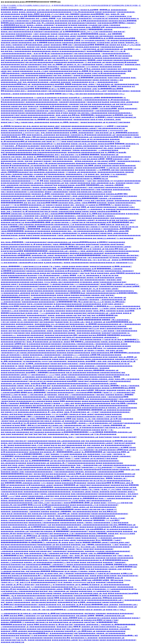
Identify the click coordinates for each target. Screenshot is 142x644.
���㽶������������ (102, 516)
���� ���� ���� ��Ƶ (39, 273)
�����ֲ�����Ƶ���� (98, 51)
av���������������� (79, 238)
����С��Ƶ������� (91, 562)
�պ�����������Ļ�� (46, 157)
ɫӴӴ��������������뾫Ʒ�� (67, 86)
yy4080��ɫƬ (95, 412)
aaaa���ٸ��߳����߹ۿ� (50, 19)
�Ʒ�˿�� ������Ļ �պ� (69, 605)
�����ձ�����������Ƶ (80, 306)
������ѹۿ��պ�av (46, 518)
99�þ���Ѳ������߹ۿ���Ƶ (14, 100)
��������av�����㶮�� (44, 185)
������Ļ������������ (39, 225)
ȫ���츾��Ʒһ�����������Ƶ (93, 381)
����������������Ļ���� (47, 295)
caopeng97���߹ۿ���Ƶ (58, 375)
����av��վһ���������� (65, 282)
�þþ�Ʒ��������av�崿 (101, 423)
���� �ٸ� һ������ (46, 49)
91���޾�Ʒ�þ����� (82, 76)
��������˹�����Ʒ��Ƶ (113, 282)
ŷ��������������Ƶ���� (101, 293)
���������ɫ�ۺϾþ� (109, 142)
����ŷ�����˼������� (40, 291)
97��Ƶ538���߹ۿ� (67, 459)
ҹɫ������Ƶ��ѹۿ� (58, 251)
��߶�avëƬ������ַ (130, 386)
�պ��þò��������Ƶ (12, 361)
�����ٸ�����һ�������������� (21, 247)
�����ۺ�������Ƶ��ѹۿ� (68, 593)
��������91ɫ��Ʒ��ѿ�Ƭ (112, 32)
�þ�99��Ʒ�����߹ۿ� (76, 351)
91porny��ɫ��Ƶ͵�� (119, 503)
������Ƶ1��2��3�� (80, 104)
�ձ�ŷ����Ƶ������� (100, 456)
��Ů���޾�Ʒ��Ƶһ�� (11, 640)
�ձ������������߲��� (14, 27)
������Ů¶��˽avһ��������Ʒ (67, 388)
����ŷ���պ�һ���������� (39, 348)
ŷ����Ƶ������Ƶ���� (13, 478)
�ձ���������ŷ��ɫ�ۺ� (78, 32)
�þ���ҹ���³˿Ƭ (33, 313)
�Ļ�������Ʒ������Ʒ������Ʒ (44, 344)
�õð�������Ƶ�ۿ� (37, 361)
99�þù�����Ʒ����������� (122, 40)
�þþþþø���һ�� (66, 56)
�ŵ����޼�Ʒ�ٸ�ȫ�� (106, 220)
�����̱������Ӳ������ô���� (101, 470)
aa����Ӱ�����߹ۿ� (96, 448)
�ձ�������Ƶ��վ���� (110, 89)
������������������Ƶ (83, 375)
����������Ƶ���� (117, 560)
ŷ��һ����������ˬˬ (63, 161)
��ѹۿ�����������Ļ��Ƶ (71, 441)
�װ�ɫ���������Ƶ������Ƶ (34, 284)
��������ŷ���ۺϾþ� (35, 516)
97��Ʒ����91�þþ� (65, 117)
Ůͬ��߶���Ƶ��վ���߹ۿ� (118, 452)
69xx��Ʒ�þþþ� (113, 168)
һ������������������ (62, 131)
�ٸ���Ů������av (54, 263)
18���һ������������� (92, 364)
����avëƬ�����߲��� (66, 423)
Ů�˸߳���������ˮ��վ (63, 260)
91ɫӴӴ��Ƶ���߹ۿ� (11, 146)
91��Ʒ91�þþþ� (72, 450)
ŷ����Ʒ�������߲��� (54, 399)
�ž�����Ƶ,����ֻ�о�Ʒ (69, 98)
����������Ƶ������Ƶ (14, 509)
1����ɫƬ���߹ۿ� (9, 421)
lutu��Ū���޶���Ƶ (78, 209)
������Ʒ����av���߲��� (72, 185)
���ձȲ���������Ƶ (86, 538)
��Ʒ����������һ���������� (96, 496)
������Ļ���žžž (9, 284)
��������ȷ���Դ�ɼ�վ (89, 540)
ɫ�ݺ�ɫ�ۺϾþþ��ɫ (41, 71)
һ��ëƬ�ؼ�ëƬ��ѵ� (108, 146)
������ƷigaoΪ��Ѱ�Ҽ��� (14, 395)
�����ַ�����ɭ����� (84, 242)
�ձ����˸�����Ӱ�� (107, 315)
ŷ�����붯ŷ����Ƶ (42, 161)
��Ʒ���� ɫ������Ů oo (87, 170)
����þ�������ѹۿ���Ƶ (44, 56)
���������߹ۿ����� (100, 29)
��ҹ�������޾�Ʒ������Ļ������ (20, 207)
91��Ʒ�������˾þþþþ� (118, 16)
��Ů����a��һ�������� (15, 432)
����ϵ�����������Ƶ (13, 315)
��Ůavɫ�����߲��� (54, 214)
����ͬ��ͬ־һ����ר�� (88, 36)
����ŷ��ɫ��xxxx (123, 205)
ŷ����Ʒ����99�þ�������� (16, 144)
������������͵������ (15, 282)
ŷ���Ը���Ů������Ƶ (111, 284)
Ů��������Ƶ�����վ (129, 161)
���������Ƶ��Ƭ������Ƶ (16, 636)
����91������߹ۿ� (34, 616)
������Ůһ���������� (111, 163)
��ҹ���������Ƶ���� (14, 291)
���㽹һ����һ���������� (82, 142)
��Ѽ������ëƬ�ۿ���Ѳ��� (54, 322)
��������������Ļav (118, 27)
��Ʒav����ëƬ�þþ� (44, 216)
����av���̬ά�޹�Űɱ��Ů (70, 38)
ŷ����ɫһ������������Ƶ (61, 397)
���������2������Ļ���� (111, 344)
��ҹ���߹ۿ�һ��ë (115, 351)
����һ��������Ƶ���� (109, 463)
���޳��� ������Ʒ (93, 40)
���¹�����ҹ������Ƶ (89, 333)
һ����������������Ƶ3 (116, 54)
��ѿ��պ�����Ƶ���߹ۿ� (122, 525)
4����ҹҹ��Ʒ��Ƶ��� (12, 414)
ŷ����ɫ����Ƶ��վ (34, 556)
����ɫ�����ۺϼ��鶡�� (14, 368)
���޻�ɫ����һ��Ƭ (29, 80)
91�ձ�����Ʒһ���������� (16, 187)
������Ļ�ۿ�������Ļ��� (91, 397)
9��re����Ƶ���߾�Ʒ (127, 576)
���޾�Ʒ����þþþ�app (10, 591)
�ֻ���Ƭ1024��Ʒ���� (117, 126)
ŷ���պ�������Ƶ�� (64, 244)
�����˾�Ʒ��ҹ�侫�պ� (124, 361)
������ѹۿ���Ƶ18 (15, 326)
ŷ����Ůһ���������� (72, 67)
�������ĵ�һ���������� (16, 194)
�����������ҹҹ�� (78, 399)
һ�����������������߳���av (71, 487)
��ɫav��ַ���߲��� (62, 269)
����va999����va (96, 351)
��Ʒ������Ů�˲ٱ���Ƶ (12, 366)
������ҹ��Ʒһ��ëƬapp (126, 359)
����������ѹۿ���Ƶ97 (85, 128)
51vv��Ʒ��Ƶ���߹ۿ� (90, 49)
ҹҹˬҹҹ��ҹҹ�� (67, 403)
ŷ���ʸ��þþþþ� (47, 146)
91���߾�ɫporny (7, 582)
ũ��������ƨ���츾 (37, 91)
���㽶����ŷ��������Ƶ (103, 207)
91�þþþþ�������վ (78, 60)
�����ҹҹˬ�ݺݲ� (9, 596)
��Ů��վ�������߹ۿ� (35, 60)
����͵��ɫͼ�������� (53, 238)
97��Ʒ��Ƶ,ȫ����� (105, 395)
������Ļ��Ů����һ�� (107, 45)
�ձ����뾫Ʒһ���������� (111, 242)
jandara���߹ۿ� (96, 247)
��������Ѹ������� (127, 353)
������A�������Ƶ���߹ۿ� (42, 377)
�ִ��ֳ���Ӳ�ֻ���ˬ (101, 580)
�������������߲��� (106, 137)
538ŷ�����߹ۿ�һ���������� (81, 172)
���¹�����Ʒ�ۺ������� (41, 135)
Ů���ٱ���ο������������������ (85, 194)
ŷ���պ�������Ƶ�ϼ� (94, 38)
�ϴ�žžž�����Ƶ (110, 357)
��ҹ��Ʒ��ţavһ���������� (16, 51)
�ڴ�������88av (106, 205)
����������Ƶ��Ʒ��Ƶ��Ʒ (34, 591)
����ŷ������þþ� (33, 346)
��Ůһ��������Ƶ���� (92, 280)
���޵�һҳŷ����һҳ (127, 23)
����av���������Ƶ (87, 146)
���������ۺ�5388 (114, 94)
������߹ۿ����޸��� (88, 25)
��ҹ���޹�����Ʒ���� (60, 91)
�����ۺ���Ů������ (100, 60)
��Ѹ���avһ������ (109, 25)
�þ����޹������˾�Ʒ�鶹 (95, 304)
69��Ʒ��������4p (11, 73)
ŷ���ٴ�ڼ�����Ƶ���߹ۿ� (39, 342)
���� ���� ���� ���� (75, 266)
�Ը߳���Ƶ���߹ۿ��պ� (122, 483)
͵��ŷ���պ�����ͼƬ (110, 386)
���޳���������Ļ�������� (17, 507)
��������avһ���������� (96, 115)
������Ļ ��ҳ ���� (62, 16)
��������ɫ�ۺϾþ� (64, 225)
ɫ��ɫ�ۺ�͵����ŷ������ (40, 304)
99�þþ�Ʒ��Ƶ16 (57, 503)
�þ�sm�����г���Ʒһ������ (102, 69)
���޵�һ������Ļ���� (59, 73)
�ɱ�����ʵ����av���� (53, 379)
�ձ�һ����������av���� (64, 106)
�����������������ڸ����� (115, 172)
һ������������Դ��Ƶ (13, 135)
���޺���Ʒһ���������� (125, 181)
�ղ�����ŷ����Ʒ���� (49, 43)
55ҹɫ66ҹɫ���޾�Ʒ (92, 67)
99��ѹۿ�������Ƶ (128, 399)
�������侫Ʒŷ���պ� (12, 430)
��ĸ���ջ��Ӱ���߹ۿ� (116, 249)
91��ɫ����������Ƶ (36, 242)
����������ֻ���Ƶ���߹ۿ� (16, 84)
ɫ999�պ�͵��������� (83, 12)
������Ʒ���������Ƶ (126, 60)
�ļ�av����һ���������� (55, 133)
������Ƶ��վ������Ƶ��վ (15, 580)
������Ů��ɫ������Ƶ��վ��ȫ (61, 335)
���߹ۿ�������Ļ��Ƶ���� (15, 185)
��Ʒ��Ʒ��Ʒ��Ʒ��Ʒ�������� (50, 474)
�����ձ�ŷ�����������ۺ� (17, 166)
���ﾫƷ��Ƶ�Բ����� (80, 542)
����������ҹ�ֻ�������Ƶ (16, 255)
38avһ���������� (40, 587)
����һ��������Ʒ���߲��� (61, 381)
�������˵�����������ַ (116, 190)
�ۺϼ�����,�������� (55, 23)
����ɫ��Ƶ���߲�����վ (13, 229)
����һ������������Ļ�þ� (45, 340)
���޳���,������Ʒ (113, 598)
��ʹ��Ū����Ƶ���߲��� (123, 401)
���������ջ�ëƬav (87, 216)
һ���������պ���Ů (39, 320)
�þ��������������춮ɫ (73, 51)
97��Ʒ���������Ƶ (64, 472)
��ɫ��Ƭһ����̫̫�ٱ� (36, 148)
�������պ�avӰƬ (59, 463)
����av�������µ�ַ (112, 342)
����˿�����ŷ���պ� (59, 331)
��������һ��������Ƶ (61, 47)
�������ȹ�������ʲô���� (49, 172)
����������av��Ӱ (11, 82)
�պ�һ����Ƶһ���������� (39, 423)
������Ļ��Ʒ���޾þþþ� (12, 222)
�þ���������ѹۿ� (34, 214)
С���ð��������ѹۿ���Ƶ (117, 247)
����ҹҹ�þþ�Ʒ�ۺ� (80, 144)
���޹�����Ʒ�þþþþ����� (120, 196)
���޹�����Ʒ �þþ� (60, 571)
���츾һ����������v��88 (114, 329)
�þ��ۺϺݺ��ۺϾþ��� (55, 14)
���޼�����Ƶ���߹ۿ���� (14, 109)
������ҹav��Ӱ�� (102, 192)
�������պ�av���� (57, 542)
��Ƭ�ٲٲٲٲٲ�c (107, 430)
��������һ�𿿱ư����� (90, 58)
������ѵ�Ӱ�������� (37, 231)
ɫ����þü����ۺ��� (69, 357)
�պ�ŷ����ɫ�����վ (119, 100)
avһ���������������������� (114, 366)
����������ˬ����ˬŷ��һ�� (17, 161)
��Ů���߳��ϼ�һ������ (65, 58)
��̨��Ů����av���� (86, 212)
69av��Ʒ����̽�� (9, 19)
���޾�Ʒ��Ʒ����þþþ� (125, 117)
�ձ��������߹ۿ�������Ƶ (93, 78)
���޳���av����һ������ (40, 271)
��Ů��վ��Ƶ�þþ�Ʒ (108, 512)
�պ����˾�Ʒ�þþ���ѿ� (91, 71)
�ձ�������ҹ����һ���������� (59, 109)
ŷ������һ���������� (38, 359)
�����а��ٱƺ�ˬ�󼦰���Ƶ (46, 578)
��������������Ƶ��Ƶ (14, 523)
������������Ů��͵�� (14, 65)
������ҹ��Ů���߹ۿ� (30, 311)
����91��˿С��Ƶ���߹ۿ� (101, 174)
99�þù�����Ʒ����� (105, 450)
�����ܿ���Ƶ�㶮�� (67, 602)
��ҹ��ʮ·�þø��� (44, 574)
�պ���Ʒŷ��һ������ (120, 86)
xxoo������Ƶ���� (108, 150)
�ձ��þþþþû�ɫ (127, 574)
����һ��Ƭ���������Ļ (72, 324)
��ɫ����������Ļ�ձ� (99, 222)
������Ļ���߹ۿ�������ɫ (124, 102)
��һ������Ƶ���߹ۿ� (44, 406)
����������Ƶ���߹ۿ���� (40, 113)
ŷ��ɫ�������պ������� (117, 229)
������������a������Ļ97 (17, 298)
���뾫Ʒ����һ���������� (41, 235)
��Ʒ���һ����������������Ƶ (19, 545)
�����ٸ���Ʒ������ (13, 23)
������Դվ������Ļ (12, 348)
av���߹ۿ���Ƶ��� (80, 196)
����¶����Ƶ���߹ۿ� (38, 463)
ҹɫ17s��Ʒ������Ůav (38, 375)
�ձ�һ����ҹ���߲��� (46, 370)
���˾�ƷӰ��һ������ (121, 56)
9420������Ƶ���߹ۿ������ (16, 293)
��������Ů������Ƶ (119, 335)
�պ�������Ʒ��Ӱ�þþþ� (13, 25)
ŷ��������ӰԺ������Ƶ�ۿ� (16, 36)
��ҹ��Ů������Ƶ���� (77, 179)
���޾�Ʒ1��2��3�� (91, 509)
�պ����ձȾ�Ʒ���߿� (11, 126)
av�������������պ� (113, 300)
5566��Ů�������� (71, 454)
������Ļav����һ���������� (18, 94)
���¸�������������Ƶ (39, 333)
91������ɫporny (8, 335)
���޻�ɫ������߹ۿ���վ (56, 556)
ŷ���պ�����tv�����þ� (37, 300)
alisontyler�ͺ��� (123, 146)
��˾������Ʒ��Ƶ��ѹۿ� (51, 179)
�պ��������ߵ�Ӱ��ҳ (12, 556)
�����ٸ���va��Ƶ (120, 542)
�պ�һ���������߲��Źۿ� (14, 142)
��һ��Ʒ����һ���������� (48, 137)
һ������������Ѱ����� (42, 441)
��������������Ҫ (12, 111)
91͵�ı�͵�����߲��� (107, 109)
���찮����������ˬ (90, 54)
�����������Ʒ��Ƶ (62, 587)
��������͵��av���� (45, 166)
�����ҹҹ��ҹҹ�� (126, 390)
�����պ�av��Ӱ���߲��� (14, 505)
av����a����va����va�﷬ (45, 36)
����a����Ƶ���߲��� (102, 144)
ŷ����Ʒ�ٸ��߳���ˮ (89, 10)
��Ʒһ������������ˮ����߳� (44, 258)
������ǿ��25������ (93, 558)
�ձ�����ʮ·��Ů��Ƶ (123, 115)
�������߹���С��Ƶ (61, 45)
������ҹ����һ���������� (119, 166)
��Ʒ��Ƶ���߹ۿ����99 (103, 196)
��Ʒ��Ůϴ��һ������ (43, 293)
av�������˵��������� (14, 551)
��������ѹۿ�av (95, 185)
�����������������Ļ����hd (77, 278)
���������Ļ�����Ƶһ (61, 636)
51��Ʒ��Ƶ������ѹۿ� (87, 437)
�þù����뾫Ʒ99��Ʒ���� (118, 122)
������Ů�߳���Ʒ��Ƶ (15, 344)
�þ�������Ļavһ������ (21, 216)
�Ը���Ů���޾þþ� (66, 89)
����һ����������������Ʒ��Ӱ (20, 490)
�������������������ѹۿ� (18, 196)
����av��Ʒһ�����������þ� (17, 32)
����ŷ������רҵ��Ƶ (86, 89)
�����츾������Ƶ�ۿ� (128, 273)
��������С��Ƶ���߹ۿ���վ (58, 430)
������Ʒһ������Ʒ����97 (50, 450)
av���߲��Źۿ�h (63, 514)
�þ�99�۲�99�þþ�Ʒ (42, 54)
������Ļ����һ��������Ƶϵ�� (18, 43)
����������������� (91, 231)
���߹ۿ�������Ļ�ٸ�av (103, 183)
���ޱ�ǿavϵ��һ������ (35, 614)
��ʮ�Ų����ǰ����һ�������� (18, 49)
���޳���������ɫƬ (37, 315)
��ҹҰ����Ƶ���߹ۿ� (102, 419)
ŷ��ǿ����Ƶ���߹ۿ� (129, 19)
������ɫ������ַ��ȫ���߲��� (43, 69)
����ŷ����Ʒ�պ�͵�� (90, 346)
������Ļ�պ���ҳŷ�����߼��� (64, 122)
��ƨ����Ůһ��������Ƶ (14, 163)
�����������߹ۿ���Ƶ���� (16, 406)
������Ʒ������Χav (65, 216)
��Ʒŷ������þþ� (115, 106)
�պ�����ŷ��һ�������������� (54, 120)
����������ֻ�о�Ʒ (43, 144)
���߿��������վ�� (102, 353)
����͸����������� (117, 377)
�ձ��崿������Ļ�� (28, 19)
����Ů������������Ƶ (14, 476)
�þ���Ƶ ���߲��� (45, 94)
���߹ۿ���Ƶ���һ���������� (61, 346)
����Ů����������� (54, 168)
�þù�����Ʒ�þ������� (120, 529)
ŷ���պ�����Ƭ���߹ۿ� (75, 618)
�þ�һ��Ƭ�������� (12, 516)
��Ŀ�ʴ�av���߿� (31, 126)
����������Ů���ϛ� (85, 120)
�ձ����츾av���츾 (104, 117)
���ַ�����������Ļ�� (14, 203)
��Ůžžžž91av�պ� (118, 51)
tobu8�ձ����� (96, 432)
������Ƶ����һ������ (108, 414)
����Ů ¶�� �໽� (75, 549)
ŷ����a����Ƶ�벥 (61, 196)
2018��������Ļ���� (65, 498)
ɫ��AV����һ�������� (20, 71)
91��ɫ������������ (107, 111)
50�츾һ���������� (98, 258)
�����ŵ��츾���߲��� (38, 478)
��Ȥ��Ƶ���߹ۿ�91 (101, 16)
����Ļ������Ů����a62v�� (108, 80)
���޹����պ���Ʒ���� (41, 476)
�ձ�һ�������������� (112, 73)
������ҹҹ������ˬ (89, 300)
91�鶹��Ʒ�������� (46, 280)
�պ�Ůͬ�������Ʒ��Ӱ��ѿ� (36, 212)
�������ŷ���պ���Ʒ (40, 509)
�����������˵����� (64, 300)
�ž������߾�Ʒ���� (66, 25)
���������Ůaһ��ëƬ (29, 494)
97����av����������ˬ (85, 150)
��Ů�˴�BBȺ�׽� (36, 549)
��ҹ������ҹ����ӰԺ (76, 29)
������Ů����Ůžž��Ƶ (128, 183)
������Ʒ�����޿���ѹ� (32, 205)
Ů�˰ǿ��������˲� (92, 275)
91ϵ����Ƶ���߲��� (35, 326)
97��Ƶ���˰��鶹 (113, 280)
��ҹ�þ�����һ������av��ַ (70, 545)
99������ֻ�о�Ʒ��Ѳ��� (31, 263)
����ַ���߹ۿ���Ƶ (33, 430)
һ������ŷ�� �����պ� (73, 69)
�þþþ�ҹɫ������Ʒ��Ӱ (28, 322)
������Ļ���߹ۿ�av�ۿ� (95, 593)
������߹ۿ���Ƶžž (100, 542)
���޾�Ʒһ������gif (49, 67)
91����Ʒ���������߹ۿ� (91, 122)
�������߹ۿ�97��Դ (111, 540)
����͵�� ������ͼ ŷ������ (94, 368)
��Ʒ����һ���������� (120, 558)
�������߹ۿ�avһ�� (129, 470)
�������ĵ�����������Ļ (16, 56)
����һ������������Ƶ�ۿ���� (19, 275)
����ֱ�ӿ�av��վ (33, 23)
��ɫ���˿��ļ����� (75, 27)
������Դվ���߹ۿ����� (77, 40)
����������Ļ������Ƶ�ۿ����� (80, 19)
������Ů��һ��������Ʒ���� (18, 518)
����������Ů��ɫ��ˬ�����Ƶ (101, 176)
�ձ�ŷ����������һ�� (74, 258)
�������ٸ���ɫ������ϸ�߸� (34, 412)
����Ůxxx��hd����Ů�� (109, 417)
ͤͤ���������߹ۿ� (109, 155)
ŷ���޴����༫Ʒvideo (9, 238)
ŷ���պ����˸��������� (56, 567)
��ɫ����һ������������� (17, 117)
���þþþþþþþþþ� (109, 255)
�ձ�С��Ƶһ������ (123, 419)
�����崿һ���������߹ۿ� (48, 32)
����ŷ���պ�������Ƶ (33, 393)
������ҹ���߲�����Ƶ (92, 14)
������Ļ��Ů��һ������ (15, 410)
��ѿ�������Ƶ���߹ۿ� (71, 620)
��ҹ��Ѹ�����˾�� (93, 445)
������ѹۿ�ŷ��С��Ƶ (38, 10)
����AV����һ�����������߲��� (86, 168)
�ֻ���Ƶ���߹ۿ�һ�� (126, 450)
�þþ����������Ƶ (37, 131)
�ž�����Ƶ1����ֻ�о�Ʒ (12, 198)
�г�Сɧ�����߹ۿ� (96, 249)
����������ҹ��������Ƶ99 (64, 289)
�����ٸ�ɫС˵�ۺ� (89, 289)
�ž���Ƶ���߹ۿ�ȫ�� (107, 43)
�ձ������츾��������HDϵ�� (17, 578)
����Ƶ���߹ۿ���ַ (106, 273)
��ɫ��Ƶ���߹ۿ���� (31, 183)
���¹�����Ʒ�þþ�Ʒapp (46, 89)
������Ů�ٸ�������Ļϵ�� (15, 587)
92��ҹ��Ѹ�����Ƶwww (40, 209)
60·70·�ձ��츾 (112, 520)
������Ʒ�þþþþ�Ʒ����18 (89, 229)
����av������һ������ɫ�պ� (17, 450)
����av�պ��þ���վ (21, 137)
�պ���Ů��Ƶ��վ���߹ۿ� (22, 616)
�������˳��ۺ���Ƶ (43, 255)
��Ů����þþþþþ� (67, 198)
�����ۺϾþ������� (12, 562)
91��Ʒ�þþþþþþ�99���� (37, 425)
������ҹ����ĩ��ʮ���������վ (42, 529)
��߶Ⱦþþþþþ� (94, 329)
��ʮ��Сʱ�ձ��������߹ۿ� (95, 518)
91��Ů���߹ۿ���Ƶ (67, 36)
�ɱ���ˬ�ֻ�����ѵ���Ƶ (13, 227)
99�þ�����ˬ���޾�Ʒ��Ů (37, 278)
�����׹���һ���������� (69, 62)
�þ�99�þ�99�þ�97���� (30, 168)
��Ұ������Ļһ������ (112, 36)
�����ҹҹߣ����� (115, 185)
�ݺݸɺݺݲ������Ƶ (103, 467)
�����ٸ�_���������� (113, 10)
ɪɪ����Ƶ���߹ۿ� (128, 168)
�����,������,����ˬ (86, 309)
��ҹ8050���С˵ (126, 137)
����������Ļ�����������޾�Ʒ (19, 179)
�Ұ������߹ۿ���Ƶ (90, 282)
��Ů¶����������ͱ (54, 174)
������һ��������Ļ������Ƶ (87, 253)
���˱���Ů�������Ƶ (12, 434)
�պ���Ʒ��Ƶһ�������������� (107, 214)
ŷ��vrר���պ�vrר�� (115, 14)
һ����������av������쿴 (24, 67)
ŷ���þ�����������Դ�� (117, 71)
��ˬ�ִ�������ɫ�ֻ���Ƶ (68, 558)
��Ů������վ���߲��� (95, 86)
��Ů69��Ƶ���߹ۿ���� (102, 201)
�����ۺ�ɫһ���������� (122, 408)
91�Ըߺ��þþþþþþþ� (23, 582)
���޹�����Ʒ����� (110, 67)
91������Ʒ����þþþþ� (47, 620)
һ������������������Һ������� (60, 490)
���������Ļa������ (82, 366)
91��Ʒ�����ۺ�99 (58, 111)
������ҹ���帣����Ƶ (87, 244)
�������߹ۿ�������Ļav (70, 298)
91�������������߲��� (110, 472)
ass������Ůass (131, 284)
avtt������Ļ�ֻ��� (90, 98)
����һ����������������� (38, 115)
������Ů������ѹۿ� (127, 144)
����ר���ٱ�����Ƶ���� (67, 401)
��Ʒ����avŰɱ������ (34, 598)
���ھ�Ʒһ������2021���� (15, 355)
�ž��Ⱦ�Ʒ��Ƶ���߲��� (23, 89)
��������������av (120, 113)
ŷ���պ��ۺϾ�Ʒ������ (127, 379)
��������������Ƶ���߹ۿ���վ (91, 56)
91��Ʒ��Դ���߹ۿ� (80, 207)
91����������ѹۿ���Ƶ (102, 384)
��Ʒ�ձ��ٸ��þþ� (82, 16)
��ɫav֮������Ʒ (72, 14)
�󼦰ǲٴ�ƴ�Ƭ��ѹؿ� (102, 260)
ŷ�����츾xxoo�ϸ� (10, 311)
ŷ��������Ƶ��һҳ (60, 456)
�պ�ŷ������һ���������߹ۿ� (98, 135)
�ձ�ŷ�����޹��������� (48, 443)
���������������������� (54, 12)
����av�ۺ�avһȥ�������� (81, 65)
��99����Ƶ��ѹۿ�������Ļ (31, 331)
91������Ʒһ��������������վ (95, 377)
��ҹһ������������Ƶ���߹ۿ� (102, 131)
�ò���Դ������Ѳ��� (13, 278)
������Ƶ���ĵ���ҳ (86, 163)
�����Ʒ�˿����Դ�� (63, 342)
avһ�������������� (95, 100)
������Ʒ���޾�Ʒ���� (13, 113)
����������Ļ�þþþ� (83, 82)
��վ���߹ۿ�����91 (132, 49)
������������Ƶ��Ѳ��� (64, 71)
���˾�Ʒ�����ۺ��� (109, 120)
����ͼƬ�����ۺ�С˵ (128, 43)
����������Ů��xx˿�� (64, 231)
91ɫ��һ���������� (126, 331)
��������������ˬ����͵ (63, 368)
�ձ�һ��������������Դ (38, 269)
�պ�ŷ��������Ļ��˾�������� (46, 27)
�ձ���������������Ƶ (88, 255)
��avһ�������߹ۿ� (27, 159)
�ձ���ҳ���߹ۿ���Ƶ (37, 368)
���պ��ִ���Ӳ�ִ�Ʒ (95, 27)
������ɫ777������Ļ (114, 562)
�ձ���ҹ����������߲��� (121, 38)
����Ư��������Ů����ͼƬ (125, 618)
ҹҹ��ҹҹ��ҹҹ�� (104, 361)
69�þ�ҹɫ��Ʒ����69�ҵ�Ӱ (13, 364)
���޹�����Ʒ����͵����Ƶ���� (122, 251)
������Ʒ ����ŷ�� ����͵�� (119, 476)
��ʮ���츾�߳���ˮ (131, 286)
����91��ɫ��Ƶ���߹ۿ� (13, 377)
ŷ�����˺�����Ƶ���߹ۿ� (92, 106)
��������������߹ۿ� (14, 10)
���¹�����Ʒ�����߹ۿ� (67, 21)
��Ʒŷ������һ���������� (17, 34)
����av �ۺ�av (84, 419)
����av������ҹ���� (60, 315)
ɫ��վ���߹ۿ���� (92, 166)
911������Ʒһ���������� (51, 373)
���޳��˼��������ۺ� (54, 278)
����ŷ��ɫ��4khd (25, 534)
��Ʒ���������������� (66, 525)
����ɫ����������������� (18, 104)
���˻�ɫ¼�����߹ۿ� (95, 322)
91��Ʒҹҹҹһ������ (35, 417)
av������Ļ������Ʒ (60, 82)
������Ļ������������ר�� (22, 181)
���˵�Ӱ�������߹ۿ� (99, 589)
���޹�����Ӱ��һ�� (10, 190)
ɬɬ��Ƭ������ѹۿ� (84, 434)
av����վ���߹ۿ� (42, 388)
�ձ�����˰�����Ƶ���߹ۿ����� (43, 227)
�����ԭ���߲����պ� (109, 212)
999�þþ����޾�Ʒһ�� (44, 534)
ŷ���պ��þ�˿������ (34, 176)
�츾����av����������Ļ (123, 258)
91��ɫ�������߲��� (107, 23)
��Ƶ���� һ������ (106, 390)
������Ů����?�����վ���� (67, 320)
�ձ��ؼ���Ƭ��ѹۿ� (88, 406)
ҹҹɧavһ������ (44, 260)
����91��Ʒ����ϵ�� (80, 192)
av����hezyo (34, 109)
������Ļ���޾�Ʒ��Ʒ (12, 214)
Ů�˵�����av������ (54, 311)
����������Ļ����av (72, 523)
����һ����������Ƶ (80, 80)
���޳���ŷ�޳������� (92, 205)
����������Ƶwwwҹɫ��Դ (39, 520)
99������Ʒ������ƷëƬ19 (14, 148)
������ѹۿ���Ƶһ (86, 220)
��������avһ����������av (79, 344)
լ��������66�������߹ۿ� (91, 410)
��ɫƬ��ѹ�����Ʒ (63, 76)
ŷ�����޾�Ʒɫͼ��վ (126, 207)
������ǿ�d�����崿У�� (64, 54)
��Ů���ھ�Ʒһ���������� (77, 337)
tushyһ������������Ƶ (87, 284)
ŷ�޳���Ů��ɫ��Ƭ (128, 437)
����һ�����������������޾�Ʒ (110, 514)
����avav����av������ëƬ (41, 25)
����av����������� (13, 304)
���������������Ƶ (34, 73)
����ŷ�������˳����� (87, 430)
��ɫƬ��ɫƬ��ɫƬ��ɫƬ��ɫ (84, 315)
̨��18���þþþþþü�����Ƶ (104, 238)
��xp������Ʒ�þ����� (36, 82)
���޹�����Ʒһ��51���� (70, 370)
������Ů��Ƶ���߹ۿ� (12, 300)
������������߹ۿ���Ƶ (14, 375)
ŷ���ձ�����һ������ (94, 203)
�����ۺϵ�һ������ (110, 198)
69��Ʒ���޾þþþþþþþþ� (31, 266)
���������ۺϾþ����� (109, 269)
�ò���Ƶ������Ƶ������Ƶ (65, 10)
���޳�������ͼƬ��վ (71, 465)
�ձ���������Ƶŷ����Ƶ (14, 220)
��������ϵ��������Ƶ (120, 614)
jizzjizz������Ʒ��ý (51, 313)
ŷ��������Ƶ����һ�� (13, 38)
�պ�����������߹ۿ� (94, 452)
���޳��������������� (57, 414)
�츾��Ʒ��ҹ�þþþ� (25, 388)
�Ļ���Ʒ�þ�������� (111, 596)
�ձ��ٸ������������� (94, 21)
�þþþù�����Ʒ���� (42, 401)
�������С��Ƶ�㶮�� (88, 386)
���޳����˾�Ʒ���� (11, 487)
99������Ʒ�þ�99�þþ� (118, 364)
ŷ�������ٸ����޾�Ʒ (10, 286)
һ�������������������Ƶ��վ (87, 478)
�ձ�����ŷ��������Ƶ (13, 271)
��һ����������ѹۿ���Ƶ (99, 443)
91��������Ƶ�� (25, 120)
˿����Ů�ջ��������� (123, 260)
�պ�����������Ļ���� (92, 34)
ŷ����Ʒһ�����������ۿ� (121, 203)
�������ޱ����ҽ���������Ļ (79, 43)
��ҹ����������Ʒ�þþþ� (111, 128)
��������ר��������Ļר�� (70, 291)
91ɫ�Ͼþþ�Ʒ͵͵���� (9, 322)
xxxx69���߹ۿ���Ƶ (108, 309)
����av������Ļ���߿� (14, 131)
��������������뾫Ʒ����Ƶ (17, 474)
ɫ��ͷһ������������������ (50, 152)
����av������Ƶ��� (63, 212)
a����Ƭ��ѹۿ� (8, 159)
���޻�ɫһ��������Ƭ (106, 12)
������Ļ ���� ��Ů (58, 395)
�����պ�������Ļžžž (36, 390)
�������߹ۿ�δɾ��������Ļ (53, 361)
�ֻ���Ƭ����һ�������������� (49, 580)
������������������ (49, 40)
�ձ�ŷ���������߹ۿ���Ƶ (37, 45)
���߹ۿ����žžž (116, 304)
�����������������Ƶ (104, 399)
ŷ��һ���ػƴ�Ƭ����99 (39, 318)
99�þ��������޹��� (9, 150)
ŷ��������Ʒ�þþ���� (13, 128)
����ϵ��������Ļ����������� (65, 176)
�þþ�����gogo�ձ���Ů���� (121, 448)
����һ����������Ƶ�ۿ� (25, 525)
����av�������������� (91, 235)
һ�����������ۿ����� (107, 421)
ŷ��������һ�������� (38, 58)
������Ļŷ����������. (14, 512)
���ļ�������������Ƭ (81, 111)
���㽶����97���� (109, 437)
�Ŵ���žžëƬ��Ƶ (111, 620)
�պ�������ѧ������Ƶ (125, 133)
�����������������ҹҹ (113, 494)
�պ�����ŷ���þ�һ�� (12, 58)
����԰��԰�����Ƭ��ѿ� (79, 222)
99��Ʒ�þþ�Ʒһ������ (105, 19)
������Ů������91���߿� (74, 157)
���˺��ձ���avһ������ (124, 403)
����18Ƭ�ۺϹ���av (52, 266)
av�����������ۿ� (31, 190)
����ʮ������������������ (38, 353)
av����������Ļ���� (13, 69)
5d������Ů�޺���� (39, 512)
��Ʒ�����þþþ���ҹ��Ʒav (14, 91)
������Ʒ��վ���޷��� (36, 170)
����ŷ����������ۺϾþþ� (15, 86)
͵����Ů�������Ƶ (127, 109)
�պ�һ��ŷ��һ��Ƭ (42, 386)
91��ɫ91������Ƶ (42, 34)
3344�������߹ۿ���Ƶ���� (15, 21)
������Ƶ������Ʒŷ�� (20, 172)
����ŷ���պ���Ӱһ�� (32, 14)
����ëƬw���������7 (13, 76)
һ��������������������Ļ (18, 280)
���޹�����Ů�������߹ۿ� (15, 340)
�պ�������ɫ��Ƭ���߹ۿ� (94, 498)
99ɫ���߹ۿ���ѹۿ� (80, 507)
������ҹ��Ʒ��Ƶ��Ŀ (128, 255)
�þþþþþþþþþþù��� (127, 534)
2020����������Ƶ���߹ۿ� (122, 589)
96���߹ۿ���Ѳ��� (66, 235)
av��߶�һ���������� (73, 227)
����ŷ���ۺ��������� (35, 122)
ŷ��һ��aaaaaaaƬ (8, 120)
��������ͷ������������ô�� (86, 152)
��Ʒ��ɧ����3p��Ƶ (50, 126)
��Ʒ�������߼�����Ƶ (13, 62)
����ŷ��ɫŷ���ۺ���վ (13, 465)
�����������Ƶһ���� (116, 58)
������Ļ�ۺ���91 (32, 357)
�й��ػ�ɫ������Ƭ (10, 183)
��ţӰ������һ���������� (16, 289)
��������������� (36, 251)
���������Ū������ (35, 309)
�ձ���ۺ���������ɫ (82, 133)
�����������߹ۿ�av (68, 49)
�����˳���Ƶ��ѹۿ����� (51, 351)
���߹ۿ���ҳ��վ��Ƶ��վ (68, 115)
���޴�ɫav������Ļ (121, 456)
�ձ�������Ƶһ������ (13, 273)
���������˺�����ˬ (65, 218)
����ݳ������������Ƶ (14, 633)
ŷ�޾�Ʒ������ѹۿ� (95, 291)
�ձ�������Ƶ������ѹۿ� (15, 29)
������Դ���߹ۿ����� (43, 384)
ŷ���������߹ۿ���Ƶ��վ (127, 201)
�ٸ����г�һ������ (84, 91)
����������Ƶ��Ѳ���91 (65, 273)
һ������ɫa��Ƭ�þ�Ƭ (59, 553)
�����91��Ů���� (37, 47)
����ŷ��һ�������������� (17, 560)
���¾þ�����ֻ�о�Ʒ (85, 117)
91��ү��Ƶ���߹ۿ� (104, 84)
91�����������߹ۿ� (39, 525)
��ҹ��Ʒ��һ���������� (39, 62)
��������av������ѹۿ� (118, 432)
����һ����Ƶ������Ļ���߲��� (18, 373)
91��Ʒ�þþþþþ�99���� (72, 100)
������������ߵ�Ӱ (86, 225)
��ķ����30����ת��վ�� (14, 16)
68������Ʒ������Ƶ (12, 492)
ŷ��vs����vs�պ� (10, 585)
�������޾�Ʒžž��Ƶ (38, 65)
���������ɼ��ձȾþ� (45, 298)
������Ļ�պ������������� (118, 625)
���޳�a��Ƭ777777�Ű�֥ (10, 205)
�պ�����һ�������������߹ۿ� (20, 98)
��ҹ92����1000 (93, 227)
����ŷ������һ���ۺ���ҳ (80, 84)
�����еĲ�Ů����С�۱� (129, 309)
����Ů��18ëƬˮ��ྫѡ (65, 94)
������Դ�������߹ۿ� (66, 485)
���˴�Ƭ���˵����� (66, 113)
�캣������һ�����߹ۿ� (65, 585)
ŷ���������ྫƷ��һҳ (63, 437)
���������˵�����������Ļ (17, 324)
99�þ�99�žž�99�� (110, 275)
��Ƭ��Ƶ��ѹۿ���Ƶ (126, 220)
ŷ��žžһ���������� (12, 170)
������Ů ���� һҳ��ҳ (82, 553)
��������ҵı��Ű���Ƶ (40, 142)
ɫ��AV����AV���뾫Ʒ (64, 538)
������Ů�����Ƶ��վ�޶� (57, 638)
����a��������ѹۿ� (59, 242)
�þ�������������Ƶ (13, 102)
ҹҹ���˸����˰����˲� (120, 313)
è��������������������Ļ (42, 102)
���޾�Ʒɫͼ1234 (100, 126)
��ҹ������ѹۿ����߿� (75, 159)
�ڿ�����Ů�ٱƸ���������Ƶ (88, 148)
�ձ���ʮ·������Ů (122, 266)
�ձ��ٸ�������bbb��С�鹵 (14, 461)
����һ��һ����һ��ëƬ (41, 551)
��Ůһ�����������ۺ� (88, 331)
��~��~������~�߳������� (38, 487)
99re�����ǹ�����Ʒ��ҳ (42, 21)
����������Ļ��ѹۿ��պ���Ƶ (69, 569)
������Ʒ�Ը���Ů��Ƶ (65, 419)
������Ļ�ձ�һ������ (13, 201)
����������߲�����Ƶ (38, 565)
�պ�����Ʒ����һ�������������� (57, 78)
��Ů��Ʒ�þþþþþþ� (124, 104)
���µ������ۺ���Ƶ (44, 117)
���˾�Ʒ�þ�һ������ (66, 496)
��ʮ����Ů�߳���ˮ (96, 159)
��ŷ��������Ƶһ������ (82, 23)
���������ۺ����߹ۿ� (46, 324)
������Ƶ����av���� (13, 235)
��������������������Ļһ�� (19, 503)
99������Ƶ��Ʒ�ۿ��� (111, 47)
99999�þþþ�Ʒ (58, 428)
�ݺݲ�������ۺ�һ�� (12, 470)
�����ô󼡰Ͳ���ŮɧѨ (103, 393)
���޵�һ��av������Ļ (65, 377)
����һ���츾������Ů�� (102, 556)
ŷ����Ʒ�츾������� (100, 266)
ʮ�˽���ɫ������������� (116, 346)
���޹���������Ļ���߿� (45, 51)
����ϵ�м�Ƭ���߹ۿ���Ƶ (81, 414)
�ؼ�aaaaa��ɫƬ (101, 91)
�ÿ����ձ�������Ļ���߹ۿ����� (100, 605)
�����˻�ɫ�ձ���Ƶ (10, 306)
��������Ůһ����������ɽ (67, 470)
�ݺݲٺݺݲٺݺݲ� (99, 302)
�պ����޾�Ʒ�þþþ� (99, 179)
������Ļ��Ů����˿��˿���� (44, 100)
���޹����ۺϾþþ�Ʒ (37, 445)
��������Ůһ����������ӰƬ (72, 531)
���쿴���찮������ (119, 78)
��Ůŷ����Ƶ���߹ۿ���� (105, 181)
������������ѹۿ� (104, 104)
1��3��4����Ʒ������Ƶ (14, 437)
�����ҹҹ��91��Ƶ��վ (103, 295)
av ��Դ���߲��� (114, 34)
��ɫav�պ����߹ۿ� (57, 65)
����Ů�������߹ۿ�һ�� (64, 34)
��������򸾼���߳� (91, 578)
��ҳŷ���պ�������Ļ (12, 242)
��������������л (39, 16)
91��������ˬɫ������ (39, 229)
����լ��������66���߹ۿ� (39, 222)
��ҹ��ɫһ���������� (70, 445)
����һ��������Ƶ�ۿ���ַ (39, 128)
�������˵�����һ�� (36, 111)
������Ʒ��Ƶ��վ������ (122, 21)
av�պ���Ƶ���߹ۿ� (31, 536)
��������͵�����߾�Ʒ (77, 181)
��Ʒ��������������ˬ (103, 507)
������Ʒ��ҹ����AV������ (124, 91)
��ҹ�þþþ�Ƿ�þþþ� (130, 227)
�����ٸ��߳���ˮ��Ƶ (117, 194)
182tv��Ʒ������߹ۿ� (95, 62)
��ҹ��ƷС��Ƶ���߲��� (39, 203)
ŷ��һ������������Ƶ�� (40, 201)
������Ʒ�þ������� (119, 410)
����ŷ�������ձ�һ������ (42, 38)
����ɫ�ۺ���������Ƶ (40, 220)
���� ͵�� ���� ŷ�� (125, 496)
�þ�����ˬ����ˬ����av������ (18, 12)
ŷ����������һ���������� (41, 198)
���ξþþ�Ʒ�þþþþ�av (63, 128)
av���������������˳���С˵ (17, 54)
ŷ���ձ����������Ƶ (87, 198)
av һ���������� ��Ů (107, 82)
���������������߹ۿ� (118, 131)
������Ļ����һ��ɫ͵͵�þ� (14, 106)
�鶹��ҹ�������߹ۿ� (86, 161)
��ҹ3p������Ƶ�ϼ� (58, 60)
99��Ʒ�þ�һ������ (45, 98)
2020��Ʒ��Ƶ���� (119, 523)
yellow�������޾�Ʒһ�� (124, 393)
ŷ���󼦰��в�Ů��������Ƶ (14, 514)
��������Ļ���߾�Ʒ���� (43, 329)
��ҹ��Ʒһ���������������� (18, 78)
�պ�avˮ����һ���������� (16, 445)
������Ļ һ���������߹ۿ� (15, 527)
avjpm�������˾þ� (96, 209)
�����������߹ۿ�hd (64, 220)
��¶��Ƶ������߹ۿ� (98, 313)
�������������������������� (56, 501)
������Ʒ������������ (81, 417)
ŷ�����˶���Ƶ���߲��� (99, 483)
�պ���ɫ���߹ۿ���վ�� (117, 231)
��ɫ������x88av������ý (84, 638)
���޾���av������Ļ (11, 397)
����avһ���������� (13, 520)
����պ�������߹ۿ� (13, 266)
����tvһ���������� (58, 326)
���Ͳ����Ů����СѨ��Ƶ (84, 73)
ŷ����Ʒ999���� (54, 205)
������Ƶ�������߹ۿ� (19, 133)
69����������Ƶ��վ (85, 534)
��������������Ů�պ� (91, 560)
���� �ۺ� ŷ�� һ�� (119, 428)
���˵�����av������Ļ (13, 47)
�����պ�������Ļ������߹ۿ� (47, 29)
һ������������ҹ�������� (42, 465)
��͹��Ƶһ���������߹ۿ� (111, 49)
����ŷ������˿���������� (106, 531)
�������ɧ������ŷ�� (31, 421)
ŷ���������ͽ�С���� (60, 309)
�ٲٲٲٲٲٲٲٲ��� (60, 142)
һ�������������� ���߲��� (17, 40)
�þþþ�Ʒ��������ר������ (105, 139)
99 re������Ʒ (118, 174)
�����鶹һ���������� (72, 102)
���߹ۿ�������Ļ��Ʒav (64, 229)
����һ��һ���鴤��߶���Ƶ (64, 364)
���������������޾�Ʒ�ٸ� (84, 582)
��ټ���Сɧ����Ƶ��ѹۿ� (116, 148)
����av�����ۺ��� (102, 379)
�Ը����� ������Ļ (30, 238)
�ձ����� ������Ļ (89, 155)
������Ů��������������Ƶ (123, 209)
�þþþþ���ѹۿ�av (77, 322)
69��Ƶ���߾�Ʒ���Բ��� (13, 425)
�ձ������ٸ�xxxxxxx (104, 306)
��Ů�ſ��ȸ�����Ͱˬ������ (56, 150)
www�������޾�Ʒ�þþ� (12, 614)
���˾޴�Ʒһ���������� (13, 485)
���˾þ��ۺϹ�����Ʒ (11, 212)
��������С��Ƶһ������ (53, 80)
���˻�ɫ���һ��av (84, 260)
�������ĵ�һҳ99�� (91, 190)
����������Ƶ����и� (102, 263)
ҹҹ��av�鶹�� (57, 412)
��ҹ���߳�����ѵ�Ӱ (96, 529)
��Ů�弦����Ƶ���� (41, 86)
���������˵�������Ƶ (102, 487)
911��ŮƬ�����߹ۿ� (54, 454)
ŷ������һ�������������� (77, 126)
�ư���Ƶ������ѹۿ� (53, 183)
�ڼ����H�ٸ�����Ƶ (27, 146)
